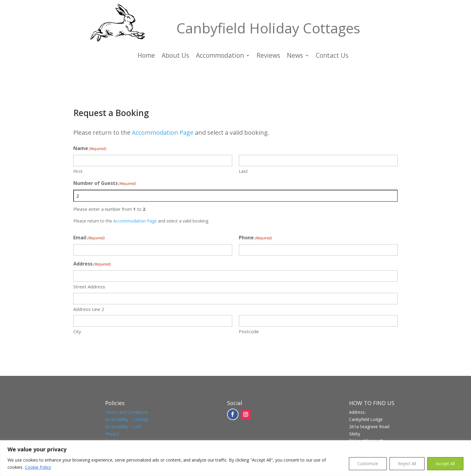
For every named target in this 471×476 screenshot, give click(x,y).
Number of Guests (105, 184)
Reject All (407, 464)
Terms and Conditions (127, 412)
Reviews (268, 56)
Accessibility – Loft (123, 427)
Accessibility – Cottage (127, 419)
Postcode (249, 331)
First (78, 171)
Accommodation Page (163, 132)
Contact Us (332, 56)
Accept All (445, 464)
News (295, 56)
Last (243, 171)
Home (146, 56)
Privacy (112, 434)
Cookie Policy (38, 467)
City (77, 331)
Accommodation (220, 56)
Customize (368, 464)
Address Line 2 (89, 309)
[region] (235, 458)
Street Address (89, 287)
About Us (175, 56)
